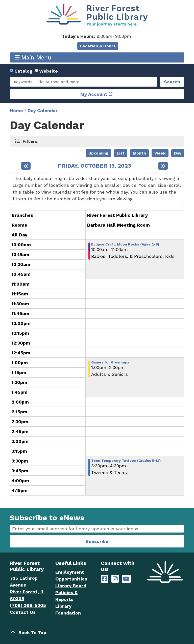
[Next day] (163, 166)
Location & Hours (98, 46)
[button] (96, 36)
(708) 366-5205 (28, 605)
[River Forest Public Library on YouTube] (126, 579)
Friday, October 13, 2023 (94, 166)
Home (16, 111)
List (121, 153)
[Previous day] (26, 166)
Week (160, 153)
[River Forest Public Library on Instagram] (115, 579)
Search (172, 82)
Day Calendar (43, 111)
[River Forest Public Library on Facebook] (105, 579)
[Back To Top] (97, 633)
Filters (30, 141)
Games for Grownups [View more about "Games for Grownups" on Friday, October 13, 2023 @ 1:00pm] (110, 362)
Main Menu (33, 57)
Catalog (23, 71)
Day (178, 153)
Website (48, 71)
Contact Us (23, 612)
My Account (94, 94)
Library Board (71, 586)
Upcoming (98, 153)
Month (139, 153)
